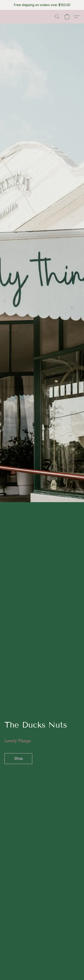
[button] (57, 17)
